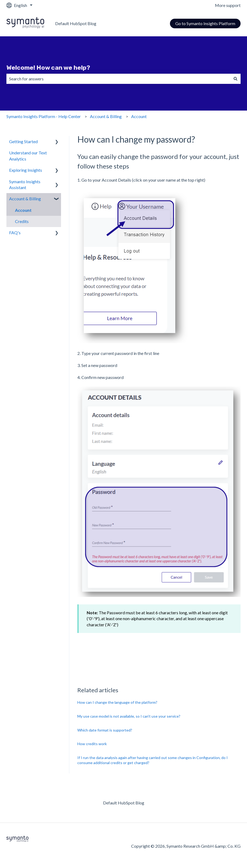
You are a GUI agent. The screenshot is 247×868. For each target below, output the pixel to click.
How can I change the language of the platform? (117, 702)
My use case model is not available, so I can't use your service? (129, 716)
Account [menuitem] (23, 210)
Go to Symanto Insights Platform (205, 23)
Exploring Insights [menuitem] (26, 170)
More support (228, 5)
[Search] (235, 79)
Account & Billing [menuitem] (25, 199)
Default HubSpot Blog (76, 23)
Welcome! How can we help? (48, 68)
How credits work (92, 744)
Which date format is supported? (105, 730)
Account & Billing (106, 116)
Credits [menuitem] (22, 221)
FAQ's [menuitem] (15, 232)
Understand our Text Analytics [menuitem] (28, 156)
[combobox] (118, 79)
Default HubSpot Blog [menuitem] (124, 803)
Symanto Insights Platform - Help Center (44, 116)
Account (139, 116)
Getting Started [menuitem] (23, 141)
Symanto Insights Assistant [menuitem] (25, 184)
